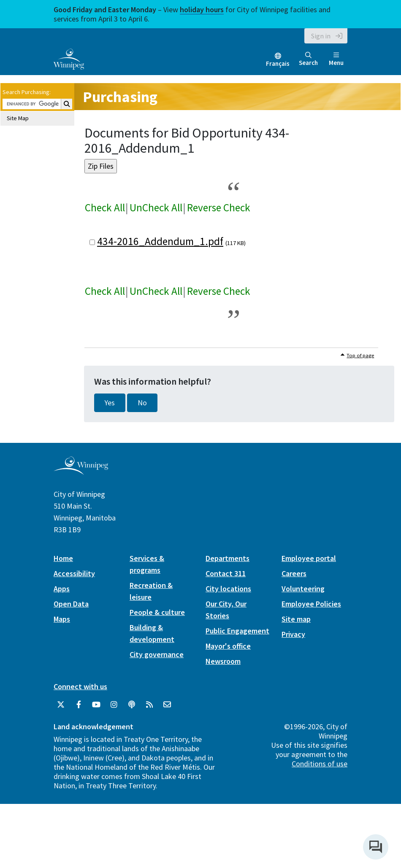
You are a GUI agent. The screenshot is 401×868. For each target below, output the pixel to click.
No (142, 403)
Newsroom (223, 661)
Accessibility (74, 573)
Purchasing (120, 97)
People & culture (157, 612)
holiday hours (202, 9)
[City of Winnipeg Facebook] (79, 705)
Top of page (360, 355)
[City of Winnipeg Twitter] (61, 705)
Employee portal (309, 558)
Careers (294, 573)
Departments (228, 558)
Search (308, 59)
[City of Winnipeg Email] (167, 705)
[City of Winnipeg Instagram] (114, 705)
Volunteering (303, 589)
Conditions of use (320, 764)
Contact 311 (226, 573)
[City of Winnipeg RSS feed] (149, 705)
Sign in (321, 36)
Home (63, 558)
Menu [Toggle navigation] (336, 59)
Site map (296, 619)
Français (278, 63)
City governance (157, 654)
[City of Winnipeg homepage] (81, 471)
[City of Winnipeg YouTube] (96, 705)
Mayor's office (228, 646)
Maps (62, 619)
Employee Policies (311, 604)
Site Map (18, 118)
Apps (62, 589)
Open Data (71, 604)
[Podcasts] (132, 705)
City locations (228, 589)
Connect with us (80, 686)
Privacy (293, 634)
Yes (110, 403)
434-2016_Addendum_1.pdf (160, 241)
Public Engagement (237, 631)
